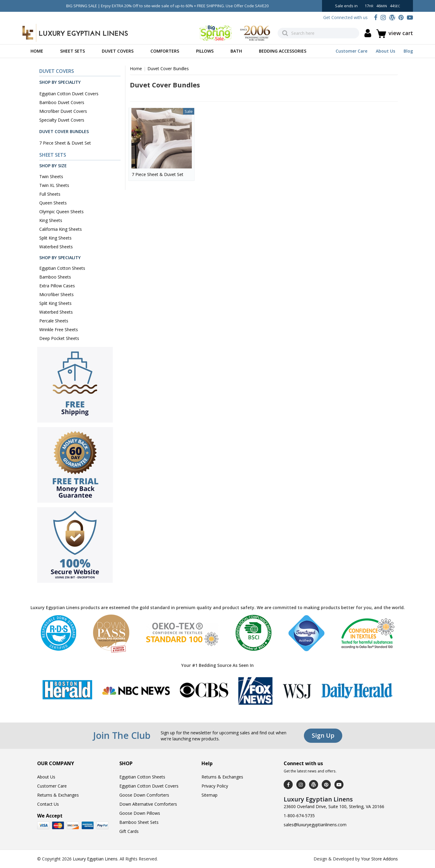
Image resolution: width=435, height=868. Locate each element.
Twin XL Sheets (54, 185)
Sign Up (323, 735)
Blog (408, 51)
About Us (385, 51)
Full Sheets (50, 194)
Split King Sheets (55, 238)
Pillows (205, 51)
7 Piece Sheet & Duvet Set (65, 143)
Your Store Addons (379, 859)
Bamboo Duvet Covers (62, 102)
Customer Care (351, 51)
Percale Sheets (54, 321)
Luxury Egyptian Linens (95, 859)
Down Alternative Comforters (148, 804)
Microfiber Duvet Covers (63, 111)
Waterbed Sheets (56, 247)
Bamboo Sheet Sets (139, 822)
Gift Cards (129, 831)
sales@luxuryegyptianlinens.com (315, 825)
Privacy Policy (215, 786)
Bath (236, 51)
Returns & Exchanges (58, 795)
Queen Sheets (53, 203)
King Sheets (51, 220)
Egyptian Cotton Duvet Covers (69, 94)
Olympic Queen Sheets (61, 212)
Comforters (165, 51)
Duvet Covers (118, 51)
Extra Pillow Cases (57, 286)
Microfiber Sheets (56, 294)
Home (37, 51)
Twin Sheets (51, 176)
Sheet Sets (72, 51)
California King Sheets (61, 229)
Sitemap (209, 795)
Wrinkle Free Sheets (59, 330)
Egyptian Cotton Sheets (62, 268)
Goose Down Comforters (144, 795)
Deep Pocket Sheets (59, 338)
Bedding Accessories (283, 51)
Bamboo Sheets (55, 277)
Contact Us (48, 804)
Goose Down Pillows (140, 813)
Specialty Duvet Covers (62, 120)
